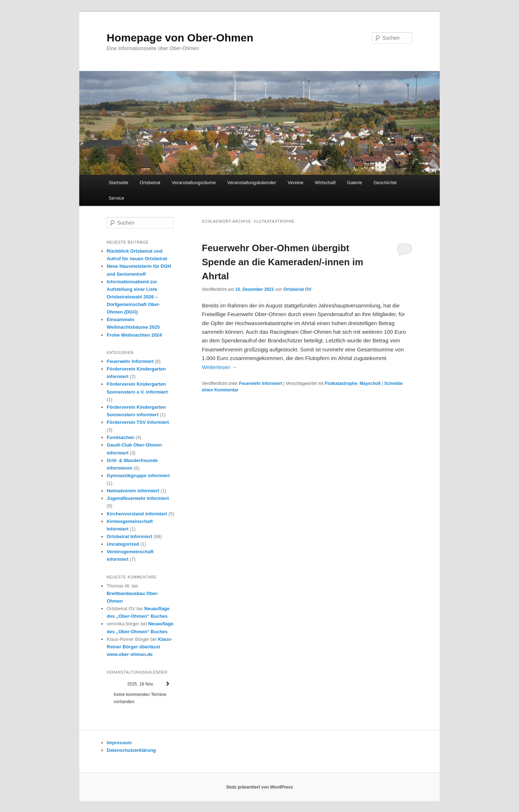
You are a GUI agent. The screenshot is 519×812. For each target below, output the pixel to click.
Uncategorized (123, 544)
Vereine (296, 183)
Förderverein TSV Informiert (138, 422)
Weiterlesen (219, 367)
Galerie (355, 183)
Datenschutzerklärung (131, 750)
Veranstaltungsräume (194, 183)
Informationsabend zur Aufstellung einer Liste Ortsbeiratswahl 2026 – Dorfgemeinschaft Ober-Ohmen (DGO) (134, 297)
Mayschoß (370, 383)
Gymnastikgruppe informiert (138, 476)
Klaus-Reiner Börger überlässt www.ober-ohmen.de (139, 647)
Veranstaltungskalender (252, 183)
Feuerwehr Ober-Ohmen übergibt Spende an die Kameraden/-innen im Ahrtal (283, 262)
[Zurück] (114, 684)
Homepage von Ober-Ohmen (180, 38)
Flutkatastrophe (341, 383)
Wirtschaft (325, 183)
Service (116, 198)
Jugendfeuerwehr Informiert (138, 498)
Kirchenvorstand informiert (137, 514)
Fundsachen (121, 437)
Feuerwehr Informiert (261, 383)
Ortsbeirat (150, 183)
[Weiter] (168, 684)
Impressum (119, 743)
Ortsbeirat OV (297, 289)
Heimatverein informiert (133, 491)
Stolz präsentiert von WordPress (259, 787)
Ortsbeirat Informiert (129, 536)
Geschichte (385, 183)
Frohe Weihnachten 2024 (134, 335)
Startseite (118, 183)
